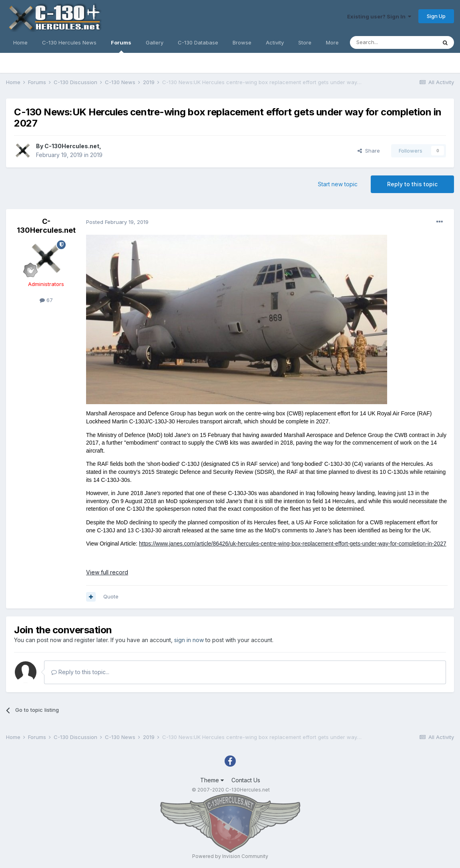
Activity (275, 42)
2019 (96, 155)
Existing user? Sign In (379, 16)
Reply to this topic (412, 184)
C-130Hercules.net (72, 146)
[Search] (393, 42)
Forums (121, 46)
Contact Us (246, 780)
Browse (242, 42)
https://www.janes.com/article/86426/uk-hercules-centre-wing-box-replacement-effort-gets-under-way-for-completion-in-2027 (293, 544)
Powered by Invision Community (230, 856)
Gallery (155, 42)
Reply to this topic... (80, 672)
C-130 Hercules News (69, 42)
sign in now (189, 640)
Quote (111, 596)
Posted (117, 222)
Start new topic (338, 184)
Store (305, 42)
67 (46, 300)
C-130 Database (198, 42)
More (332, 42)
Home (20, 42)
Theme (212, 780)
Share (369, 151)
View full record (107, 572)
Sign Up (436, 16)
